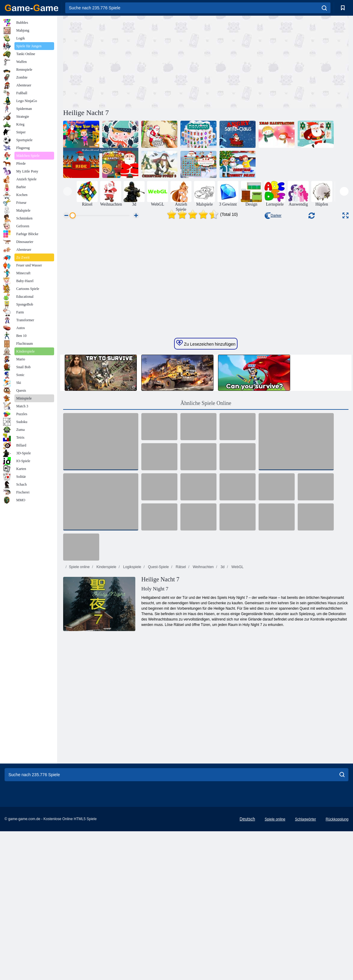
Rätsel (180, 693)
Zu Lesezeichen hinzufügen (206, 470)
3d (222, 693)
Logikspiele (132, 693)
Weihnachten (203, 693)
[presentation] (68, 191)
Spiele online (79, 693)
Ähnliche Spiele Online (206, 530)
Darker (273, 216)
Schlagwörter (305, 946)
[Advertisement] (134, 61)
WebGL (237, 693)
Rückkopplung (337, 946)
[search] (324, 8)
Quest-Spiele (158, 693)
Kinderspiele (106, 693)
